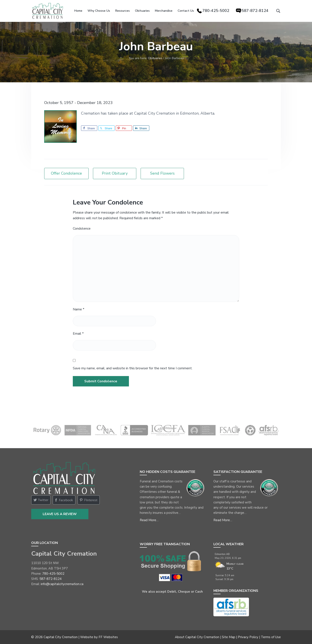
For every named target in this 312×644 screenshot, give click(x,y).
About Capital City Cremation (197, 637)
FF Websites (108, 637)
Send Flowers (162, 173)
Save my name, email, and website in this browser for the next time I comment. (133, 368)
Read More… (149, 520)
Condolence (82, 229)
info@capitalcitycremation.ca (62, 584)
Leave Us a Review (60, 514)
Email (78, 334)
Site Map (229, 637)
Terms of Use (271, 637)
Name (79, 309)
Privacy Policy (248, 637)
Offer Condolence (66, 173)
